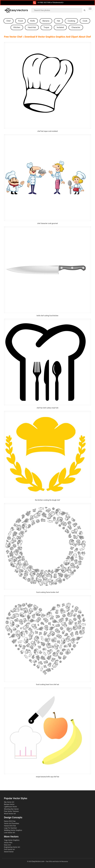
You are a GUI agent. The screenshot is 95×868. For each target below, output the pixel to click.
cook (85, 21)
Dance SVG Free (10, 821)
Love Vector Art (9, 833)
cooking (71, 21)
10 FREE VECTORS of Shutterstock (48, 3)
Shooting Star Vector (11, 809)
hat (58, 21)
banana (46, 21)
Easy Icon (7, 845)
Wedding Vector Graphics (13, 830)
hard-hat (32, 27)
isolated (60, 27)
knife (33, 21)
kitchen (17, 27)
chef (8, 21)
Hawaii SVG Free (10, 826)
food (20, 21)
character (76, 27)
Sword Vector (9, 852)
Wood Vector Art (10, 814)
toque (46, 27)
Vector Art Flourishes (12, 823)
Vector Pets (8, 843)
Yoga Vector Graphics (12, 840)
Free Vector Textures (11, 811)
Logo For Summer (10, 828)
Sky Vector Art (9, 802)
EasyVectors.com (38, 861)
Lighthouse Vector (11, 807)
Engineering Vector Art (12, 847)
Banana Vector (9, 804)
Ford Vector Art (9, 849)
